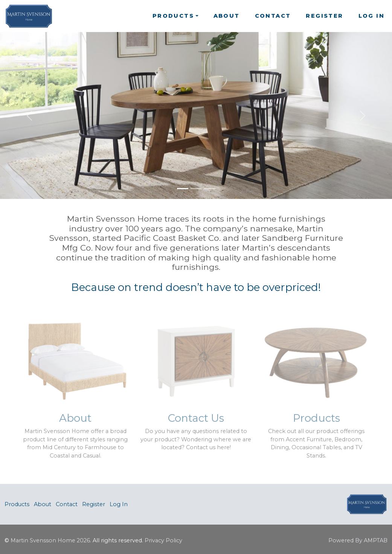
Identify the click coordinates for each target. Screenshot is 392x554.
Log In (371, 16)
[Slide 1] (183, 189)
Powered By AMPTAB (358, 540)
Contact (273, 16)
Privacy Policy (163, 540)
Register (324, 16)
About (227, 16)
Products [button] (173, 16)
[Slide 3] (210, 189)
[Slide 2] (196, 189)
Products (17, 504)
